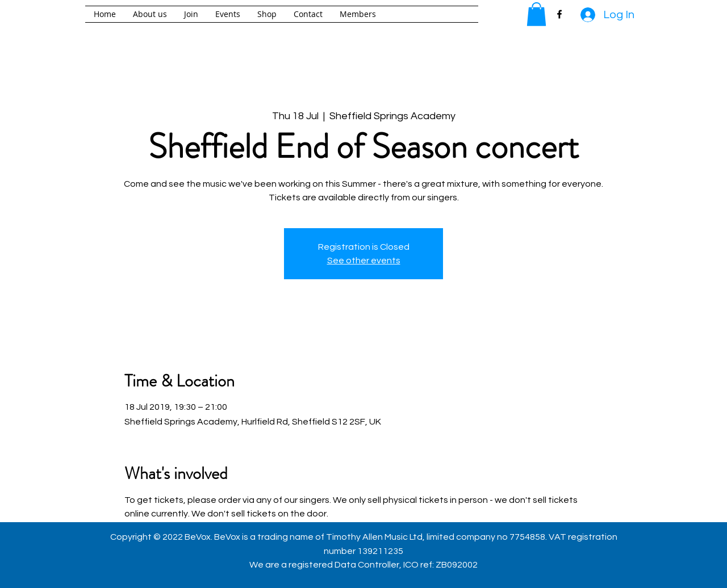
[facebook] (559, 14)
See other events (364, 261)
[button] (536, 14)
